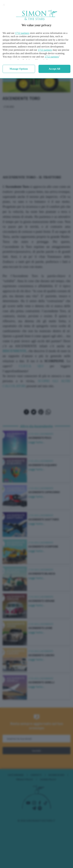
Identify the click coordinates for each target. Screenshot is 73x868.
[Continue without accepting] (4, 5)
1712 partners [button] (22, 33)
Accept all (54, 69)
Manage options (19, 69)
